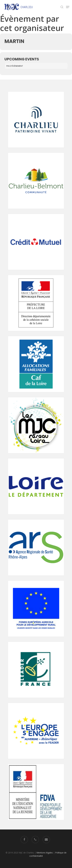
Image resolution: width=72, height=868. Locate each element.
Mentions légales (45, 853)
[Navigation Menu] (68, 7)
